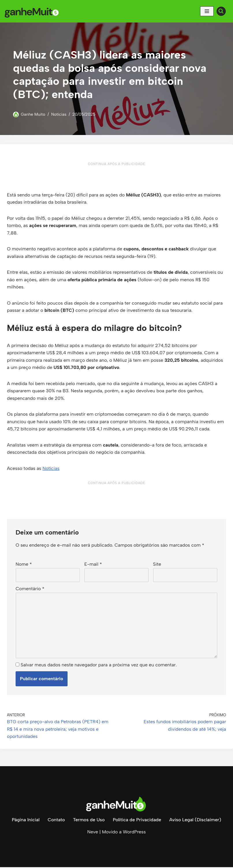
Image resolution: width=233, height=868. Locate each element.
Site (157, 565)
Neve (93, 833)
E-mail (93, 565)
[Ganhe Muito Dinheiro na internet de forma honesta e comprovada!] (33, 11)
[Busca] (221, 11)
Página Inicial (25, 821)
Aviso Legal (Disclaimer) (195, 821)
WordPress (134, 833)
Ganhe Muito (33, 114)
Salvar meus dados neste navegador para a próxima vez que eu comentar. (99, 666)
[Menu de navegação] (207, 11)
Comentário (30, 589)
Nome (24, 565)
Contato (56, 821)
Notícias (59, 114)
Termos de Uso (89, 821)
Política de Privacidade (137, 821)
